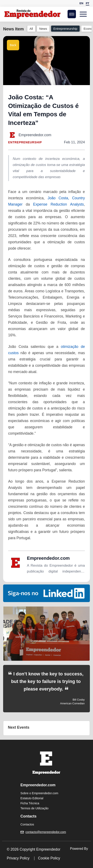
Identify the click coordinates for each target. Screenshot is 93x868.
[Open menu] (84, 14)
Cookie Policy (49, 858)
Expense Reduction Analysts (58, 204)
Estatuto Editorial (32, 798)
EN (81, 3)
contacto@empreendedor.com (46, 832)
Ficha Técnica (30, 803)
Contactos (27, 824)
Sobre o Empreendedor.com (39, 793)
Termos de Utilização (35, 808)
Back (13, 45)
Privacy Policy (18, 858)
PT (87, 3)
